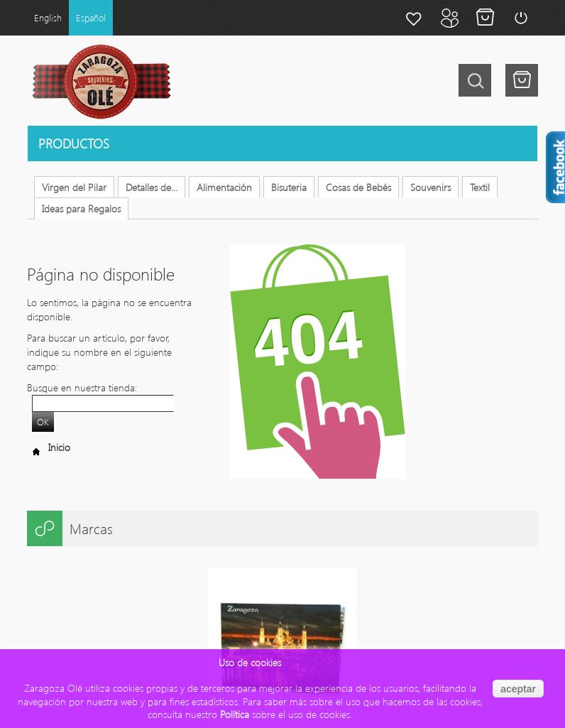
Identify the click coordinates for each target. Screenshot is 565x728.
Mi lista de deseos (414, 18)
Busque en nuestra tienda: (82, 387)
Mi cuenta (449, 18)
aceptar (518, 689)
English (48, 17)
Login (520, 18)
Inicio (49, 447)
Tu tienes (522, 80)
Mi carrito (485, 18)
